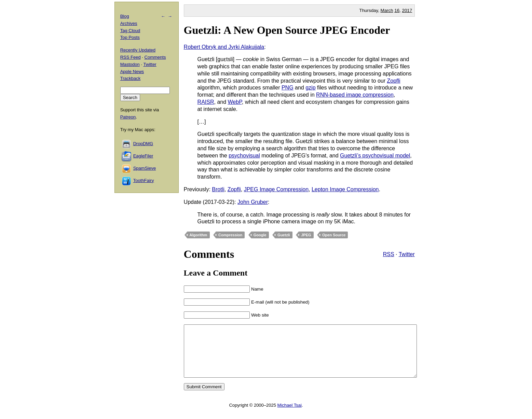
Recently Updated (138, 50)
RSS (389, 254)
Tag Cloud (130, 31)
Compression (230, 235)
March (387, 10)
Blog (125, 16)
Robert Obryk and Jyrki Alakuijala (224, 47)
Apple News (132, 72)
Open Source (334, 235)
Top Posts (130, 37)
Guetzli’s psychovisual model (375, 156)
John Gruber (253, 202)
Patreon (128, 117)
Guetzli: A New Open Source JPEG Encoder (287, 30)
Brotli (218, 189)
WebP (235, 102)
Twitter (407, 254)
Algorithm (199, 235)
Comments (155, 57)
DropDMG (143, 144)
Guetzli (284, 235)
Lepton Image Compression (345, 189)
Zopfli (393, 81)
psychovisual (244, 156)
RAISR (206, 102)
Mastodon (130, 64)
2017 (407, 10)
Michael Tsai (290, 415)
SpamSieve (145, 168)
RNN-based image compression (355, 95)
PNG (288, 88)
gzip (310, 88)
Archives (129, 23)
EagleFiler (143, 156)
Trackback (130, 78)
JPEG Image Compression (276, 189)
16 (397, 10)
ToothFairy (144, 180)
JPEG (306, 235)
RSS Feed (131, 57)
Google (260, 235)
